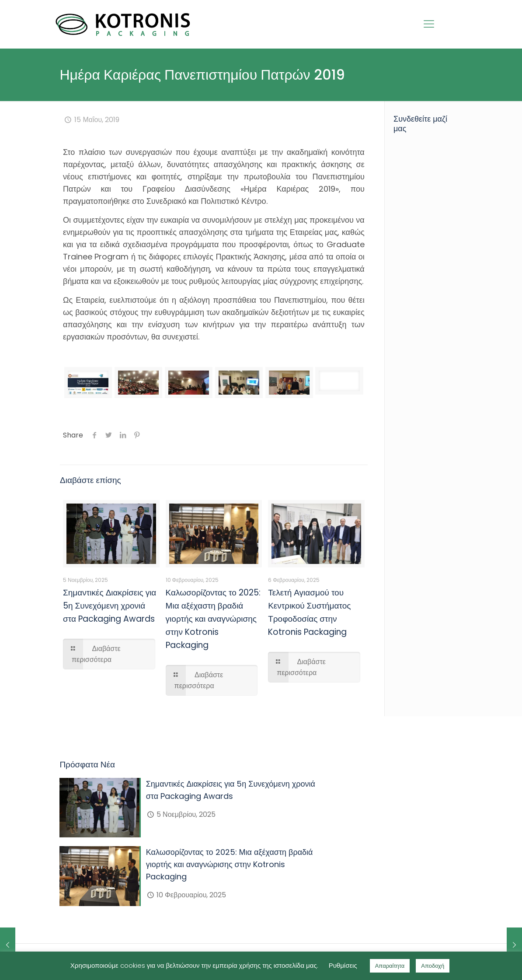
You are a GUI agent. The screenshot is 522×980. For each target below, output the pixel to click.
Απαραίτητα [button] (390, 966)
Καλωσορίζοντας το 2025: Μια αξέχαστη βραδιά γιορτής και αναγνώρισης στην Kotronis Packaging (213, 619)
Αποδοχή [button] (433, 966)
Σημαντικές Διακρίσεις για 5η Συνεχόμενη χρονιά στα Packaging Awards (110, 606)
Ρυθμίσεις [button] (343, 965)
